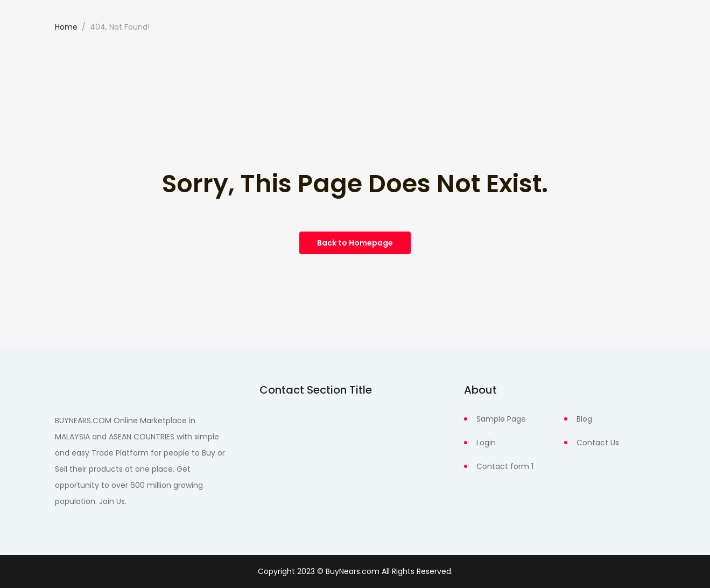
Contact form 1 (505, 466)
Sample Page (501, 419)
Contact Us (598, 443)
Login (486, 443)
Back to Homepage (355, 243)
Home (66, 27)
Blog (584, 419)
